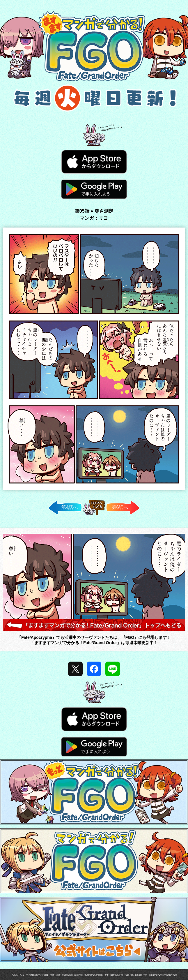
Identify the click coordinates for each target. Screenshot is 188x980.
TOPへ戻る (94, 515)
